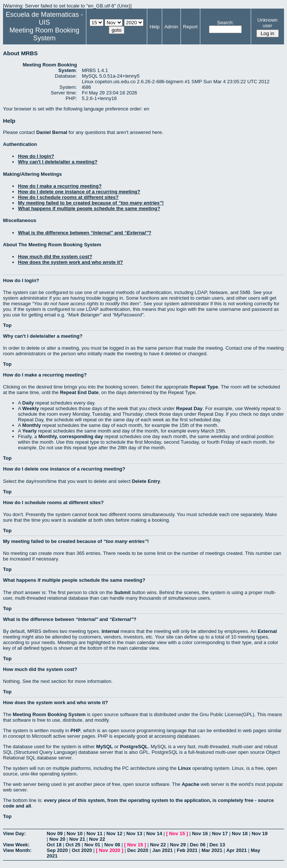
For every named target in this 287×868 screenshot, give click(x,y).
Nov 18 (240, 833)
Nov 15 (177, 833)
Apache (190, 784)
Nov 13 (134, 833)
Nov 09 (55, 833)
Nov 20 (57, 839)
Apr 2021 (236, 850)
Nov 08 (112, 845)
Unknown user (268, 23)
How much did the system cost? (55, 257)
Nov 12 (115, 833)
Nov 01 (92, 845)
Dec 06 (198, 845)
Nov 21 (77, 839)
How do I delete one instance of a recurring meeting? (79, 192)
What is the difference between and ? (85, 233)
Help (155, 27)
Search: (226, 23)
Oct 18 (54, 845)
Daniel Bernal (52, 132)
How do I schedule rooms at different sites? (68, 197)
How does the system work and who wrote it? (70, 262)
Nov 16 (200, 833)
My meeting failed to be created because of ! (91, 203)
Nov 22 (97, 839)
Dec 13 (217, 845)
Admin (171, 27)
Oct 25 (73, 845)
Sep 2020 (57, 850)
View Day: (14, 833)
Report (190, 27)
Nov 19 (260, 833)
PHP (76, 730)
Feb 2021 (187, 850)
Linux (184, 768)
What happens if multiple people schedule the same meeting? (89, 208)
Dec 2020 (138, 850)
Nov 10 (75, 833)
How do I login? (36, 156)
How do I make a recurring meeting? (60, 186)
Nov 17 (220, 833)
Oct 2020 (82, 850)
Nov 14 (154, 833)
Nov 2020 (110, 850)
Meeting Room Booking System (44, 34)
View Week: (16, 845)
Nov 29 (178, 845)
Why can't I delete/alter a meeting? (58, 162)
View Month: (17, 850)
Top (7, 325)
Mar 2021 (212, 850)
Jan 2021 (162, 850)
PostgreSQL (134, 747)
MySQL (104, 747)
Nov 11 (95, 833)
